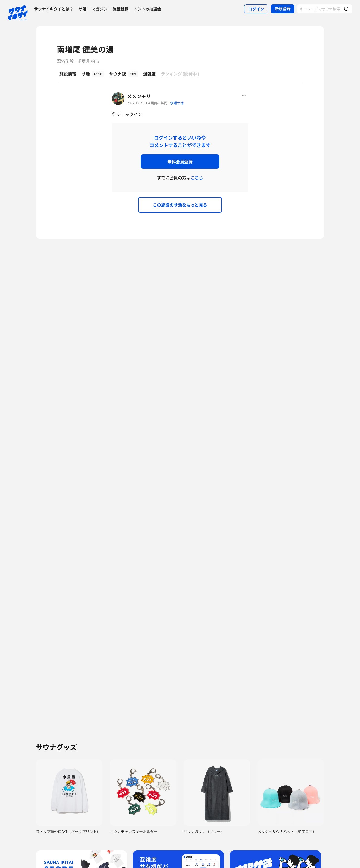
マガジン (100, 9)
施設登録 (121, 9)
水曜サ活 (177, 103)
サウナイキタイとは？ (54, 9)
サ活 (83, 9)
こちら (197, 178)
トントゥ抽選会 (147, 9)
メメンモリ (139, 96)
